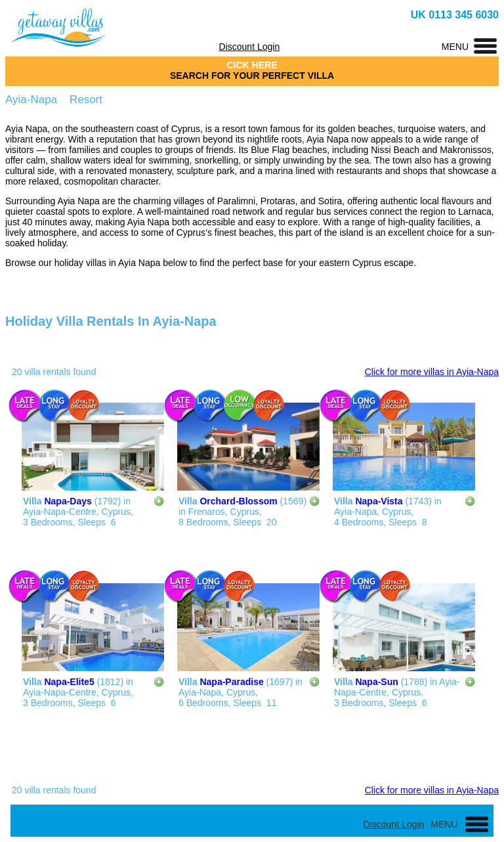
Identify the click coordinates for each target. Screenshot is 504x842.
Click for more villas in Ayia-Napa (432, 372)
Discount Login (250, 47)
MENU (455, 47)
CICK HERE (252, 65)
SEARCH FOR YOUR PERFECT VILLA (252, 76)
